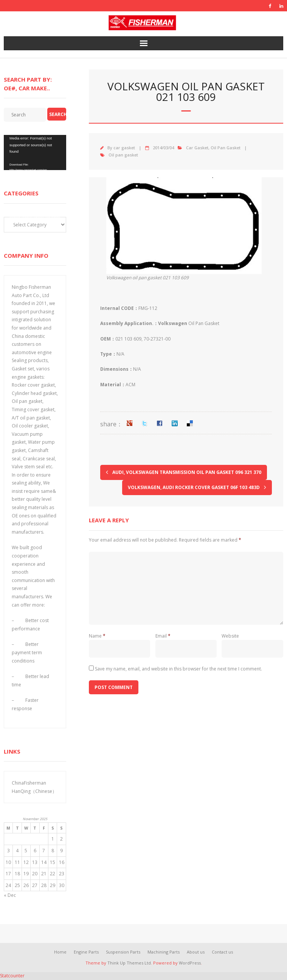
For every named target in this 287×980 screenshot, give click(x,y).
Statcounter (12, 976)
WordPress (190, 963)
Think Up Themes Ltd (129, 963)
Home (60, 952)
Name (97, 636)
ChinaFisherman (29, 783)
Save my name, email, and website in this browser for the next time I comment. (178, 669)
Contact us (222, 952)
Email (163, 636)
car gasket (124, 148)
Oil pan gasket (123, 155)
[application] (35, 152)
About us (196, 952)
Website (230, 636)
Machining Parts (164, 952)
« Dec (10, 895)
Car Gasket (197, 148)
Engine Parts (86, 952)
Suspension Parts (123, 952)
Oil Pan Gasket (226, 148)
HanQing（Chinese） (34, 791)
